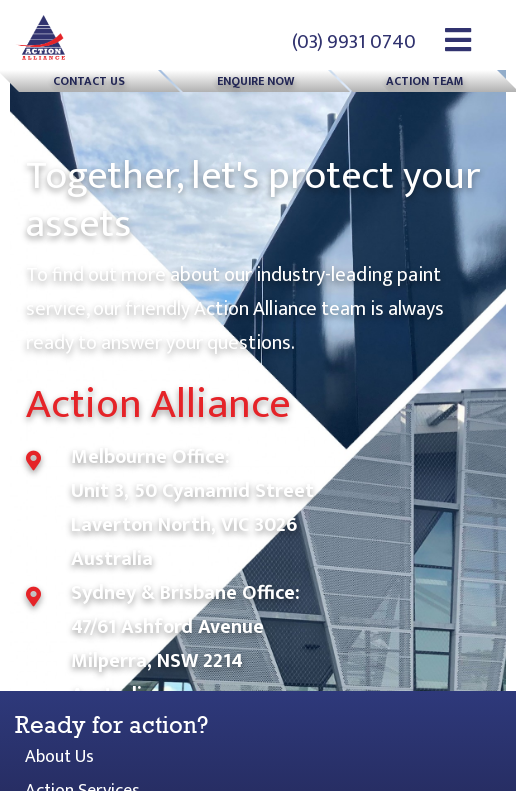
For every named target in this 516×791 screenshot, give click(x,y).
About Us (59, 757)
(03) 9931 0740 (354, 42)
